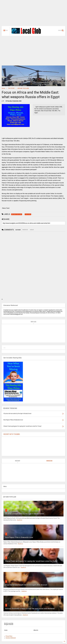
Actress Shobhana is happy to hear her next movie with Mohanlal (30, 609)
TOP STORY (11, 88)
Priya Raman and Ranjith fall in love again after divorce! (26, 585)
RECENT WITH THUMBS (12, 434)
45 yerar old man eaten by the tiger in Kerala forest (25, 514)
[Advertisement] (33, 14)
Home (3, 88)
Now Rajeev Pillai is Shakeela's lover (19, 537)
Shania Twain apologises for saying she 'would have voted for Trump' (31, 561)
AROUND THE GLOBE (23, 88)
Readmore (20, 520)
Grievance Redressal (11, 638)
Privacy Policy (9, 636)
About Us (36, 630)
